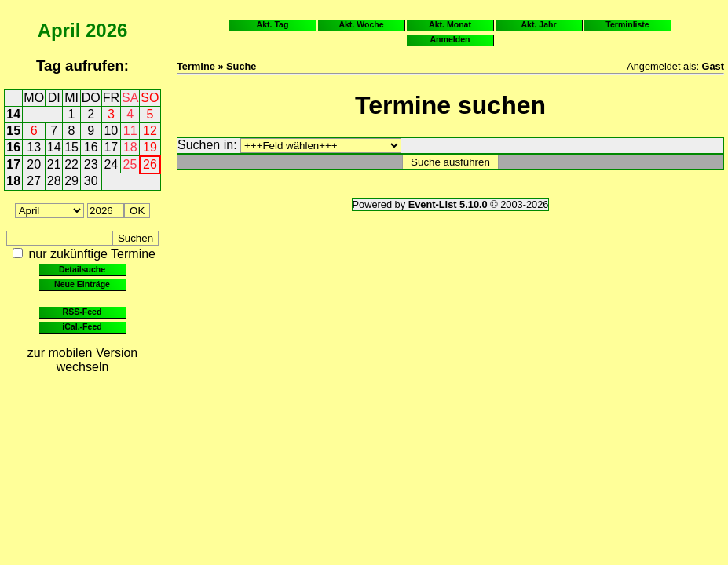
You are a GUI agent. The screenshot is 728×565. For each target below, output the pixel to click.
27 (34, 181)
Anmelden (450, 39)
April (59, 30)
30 (91, 181)
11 (130, 131)
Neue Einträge (82, 284)
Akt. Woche (361, 24)
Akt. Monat (450, 24)
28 (54, 181)
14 (13, 114)
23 (91, 164)
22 (71, 164)
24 (111, 164)
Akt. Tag (273, 24)
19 (150, 147)
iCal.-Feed (82, 326)
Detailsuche (82, 269)
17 (111, 147)
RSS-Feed (82, 312)
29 (71, 181)
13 (34, 147)
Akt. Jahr (538, 24)
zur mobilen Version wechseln (83, 360)
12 (150, 131)
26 (150, 164)
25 (130, 164)
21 (54, 164)
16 (13, 147)
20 (34, 164)
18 (130, 147)
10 (111, 131)
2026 (106, 30)
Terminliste (627, 24)
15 (13, 131)
